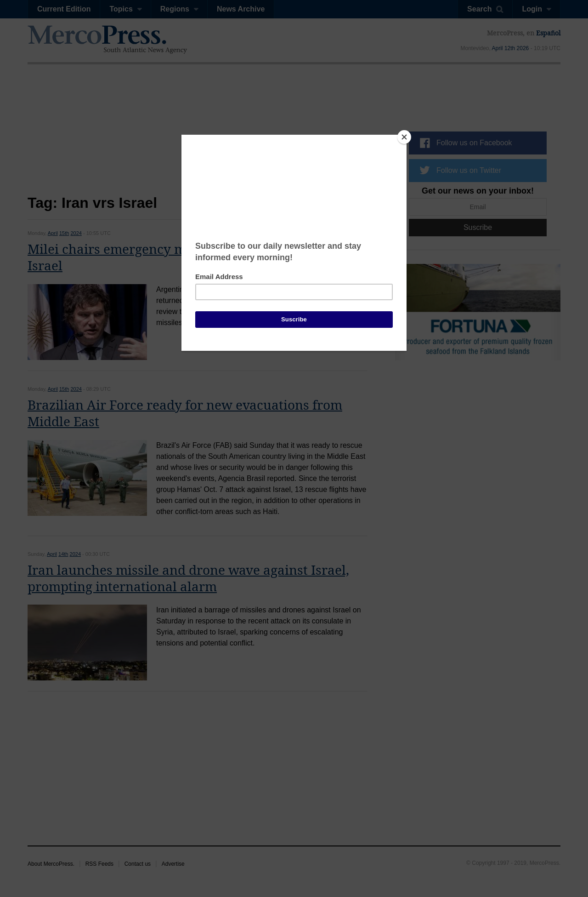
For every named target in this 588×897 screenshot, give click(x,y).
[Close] (404, 137)
